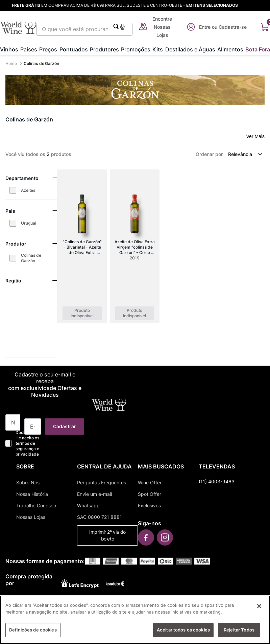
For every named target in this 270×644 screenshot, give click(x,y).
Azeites (28, 190)
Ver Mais (255, 136)
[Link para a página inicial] (12, 64)
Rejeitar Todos (239, 633)
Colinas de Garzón (41, 63)
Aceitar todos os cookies (183, 633)
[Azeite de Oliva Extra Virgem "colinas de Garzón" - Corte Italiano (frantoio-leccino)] (135, 246)
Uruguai (29, 223)
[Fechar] (259, 609)
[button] (122, 26)
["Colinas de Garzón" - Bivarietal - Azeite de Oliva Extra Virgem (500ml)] (82, 246)
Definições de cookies (33, 633)
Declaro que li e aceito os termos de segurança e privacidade (27, 443)
